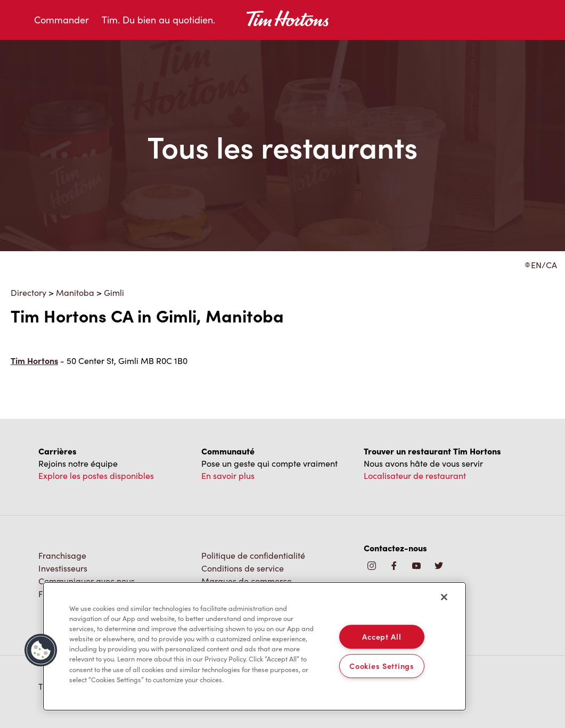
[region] (255, 647)
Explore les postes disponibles (96, 475)
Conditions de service (243, 568)
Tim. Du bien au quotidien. (158, 20)
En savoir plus (228, 475)
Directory (28, 292)
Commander (62, 20)
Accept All (382, 636)
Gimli (114, 292)
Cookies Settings (382, 666)
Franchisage (62, 555)
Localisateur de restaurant (415, 475)
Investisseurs (63, 568)
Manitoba (75, 292)
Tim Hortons (34, 361)
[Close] (444, 597)
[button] (41, 650)
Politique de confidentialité (253, 555)
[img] (439, 566)
